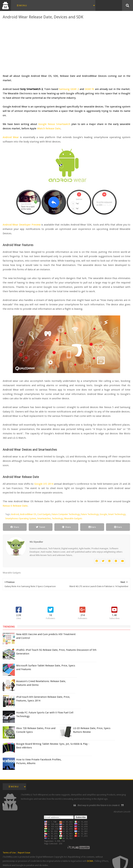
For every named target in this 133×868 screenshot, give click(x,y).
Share (15, 527)
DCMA (90, 861)
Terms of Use (9, 853)
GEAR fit (89, 89)
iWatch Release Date (49, 128)
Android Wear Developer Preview (22, 225)
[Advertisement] (67, 47)
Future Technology (90, 514)
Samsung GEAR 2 (69, 89)
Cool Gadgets (44, 514)
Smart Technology (117, 514)
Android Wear (11, 137)
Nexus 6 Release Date (15, 506)
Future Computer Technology (66, 514)
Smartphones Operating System (21, 518)
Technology (57, 518)
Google (103, 514)
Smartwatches (44, 518)
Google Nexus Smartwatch (54, 124)
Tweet (41, 527)
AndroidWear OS (28, 514)
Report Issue (24, 853)
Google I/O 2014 (44, 484)
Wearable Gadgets (73, 518)
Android (15, 514)
